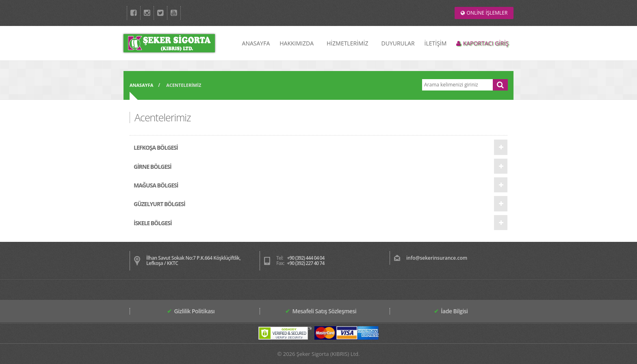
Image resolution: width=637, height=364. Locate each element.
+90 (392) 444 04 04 (305, 258)
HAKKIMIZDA (297, 43)
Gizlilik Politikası (191, 311)
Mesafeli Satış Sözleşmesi (321, 311)
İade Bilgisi (451, 311)
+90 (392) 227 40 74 (305, 263)
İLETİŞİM (436, 43)
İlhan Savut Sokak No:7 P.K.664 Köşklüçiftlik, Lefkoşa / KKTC (193, 261)
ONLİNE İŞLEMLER (484, 13)
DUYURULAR (398, 43)
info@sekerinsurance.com (437, 258)
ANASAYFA (256, 43)
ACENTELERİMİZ (184, 85)
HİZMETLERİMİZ (347, 43)
